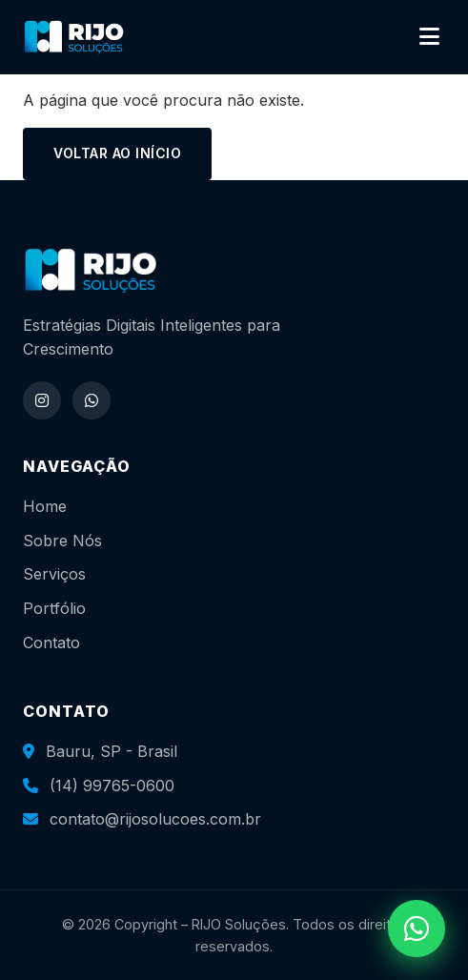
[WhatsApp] (92, 400)
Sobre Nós (62, 541)
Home (45, 506)
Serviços (54, 574)
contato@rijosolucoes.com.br (155, 819)
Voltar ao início (117, 153)
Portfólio (54, 608)
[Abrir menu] (429, 37)
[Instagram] (42, 400)
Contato (51, 643)
